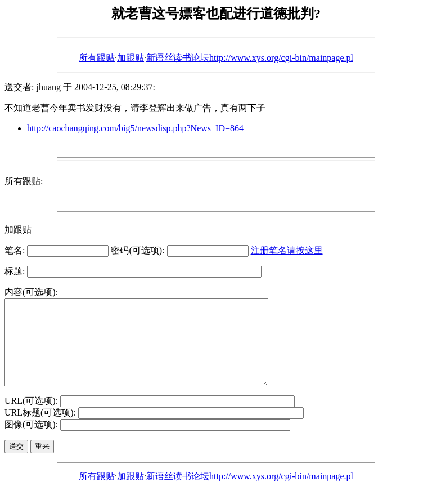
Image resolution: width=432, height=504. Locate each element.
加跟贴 (130, 58)
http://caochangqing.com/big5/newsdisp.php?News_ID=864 (135, 128)
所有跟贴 (97, 58)
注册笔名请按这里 (287, 250)
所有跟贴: (24, 181)
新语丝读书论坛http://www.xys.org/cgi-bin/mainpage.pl (250, 58)
